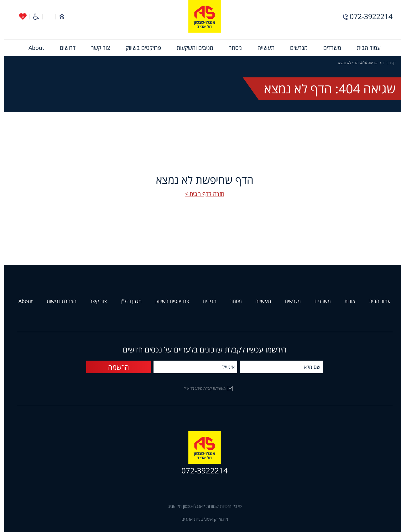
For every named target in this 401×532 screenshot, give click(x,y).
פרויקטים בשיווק (139, 48)
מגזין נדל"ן (127, 301)
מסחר (231, 48)
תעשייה (262, 48)
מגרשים (295, 48)
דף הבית (385, 63)
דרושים (64, 48)
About (32, 48)
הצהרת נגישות (57, 301)
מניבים (206, 301)
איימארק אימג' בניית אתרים (201, 519)
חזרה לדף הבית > (200, 194)
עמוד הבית (365, 48)
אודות (346, 301)
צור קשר (96, 48)
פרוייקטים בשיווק (168, 301)
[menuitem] (365, 48)
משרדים (328, 48)
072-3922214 (367, 16)
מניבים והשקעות (191, 48)
